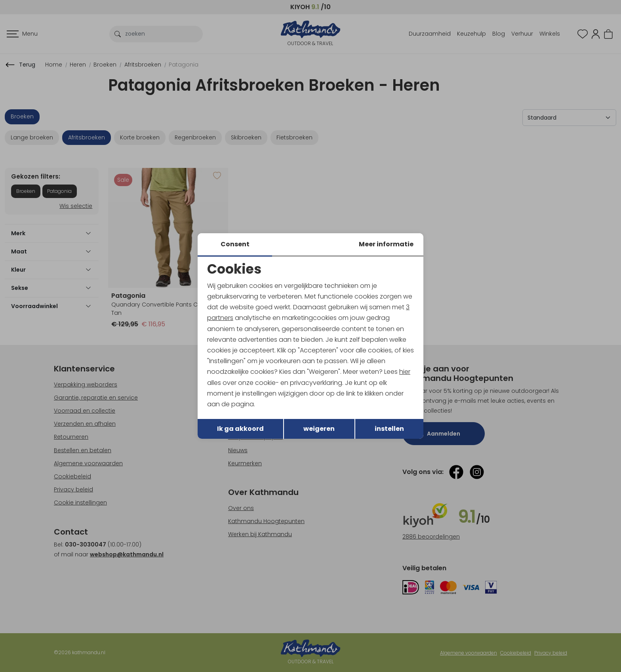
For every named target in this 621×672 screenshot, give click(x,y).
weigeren (319, 429)
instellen (389, 429)
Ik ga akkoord (240, 429)
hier (405, 372)
